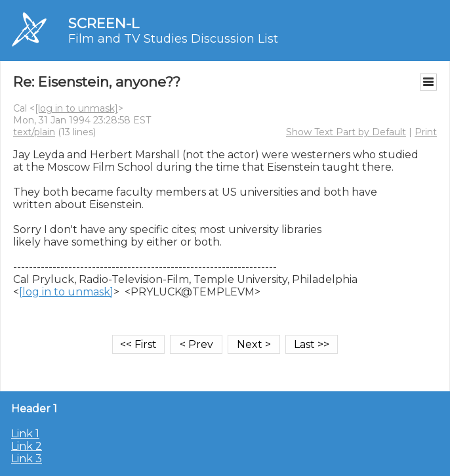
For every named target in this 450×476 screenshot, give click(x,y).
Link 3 (27, 459)
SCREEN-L (104, 23)
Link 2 (27, 446)
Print (426, 132)
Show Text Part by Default (346, 132)
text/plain (34, 132)
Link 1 (25, 434)
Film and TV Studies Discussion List (173, 39)
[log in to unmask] (76, 108)
